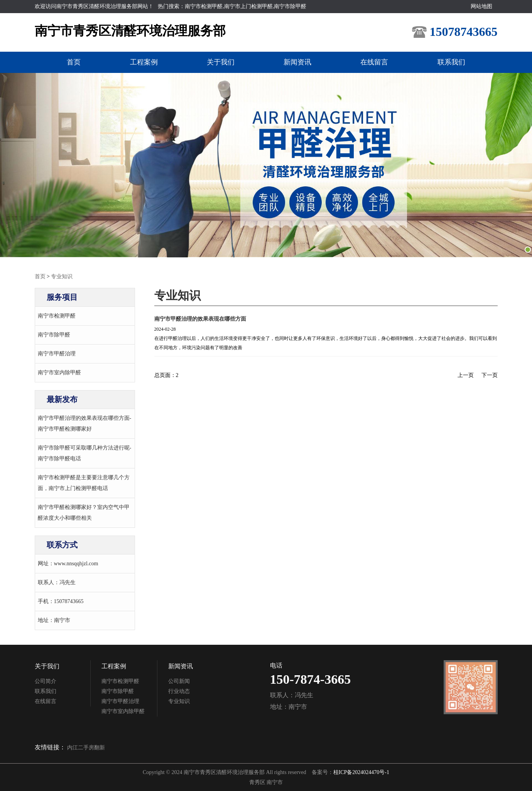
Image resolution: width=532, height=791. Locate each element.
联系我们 (456, 62)
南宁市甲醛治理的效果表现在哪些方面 (200, 319)
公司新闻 (179, 681)
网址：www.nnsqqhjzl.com (68, 563)
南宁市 (275, 782)
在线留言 (377, 62)
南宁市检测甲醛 (57, 315)
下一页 (490, 375)
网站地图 (481, 6)
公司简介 (46, 681)
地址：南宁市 (54, 620)
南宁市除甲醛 (54, 334)
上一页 (466, 375)
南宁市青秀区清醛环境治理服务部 (130, 31)
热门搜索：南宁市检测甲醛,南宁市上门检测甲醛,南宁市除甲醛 (232, 6)
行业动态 (179, 691)
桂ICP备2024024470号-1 (361, 772)
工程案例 (141, 62)
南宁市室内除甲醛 (59, 372)
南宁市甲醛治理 (57, 353)
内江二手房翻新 (86, 747)
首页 (69, 62)
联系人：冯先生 (57, 582)
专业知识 (62, 276)
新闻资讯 (299, 62)
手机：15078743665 (61, 601)
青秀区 (258, 782)
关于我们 (220, 62)
